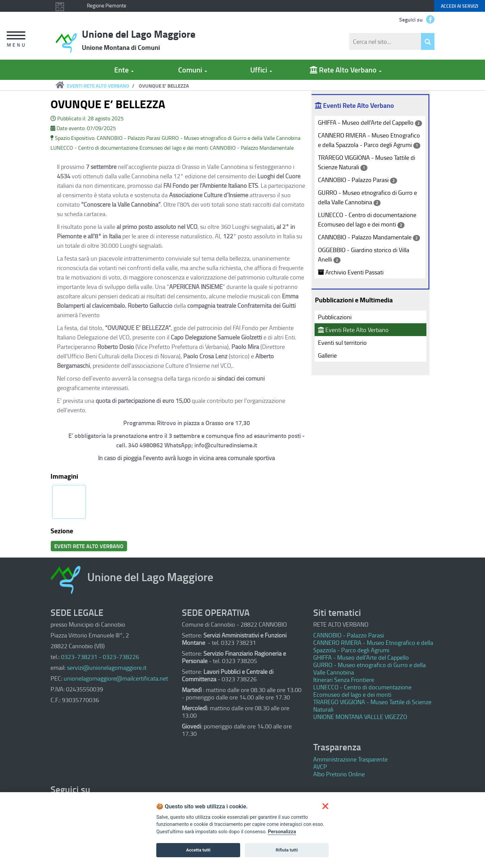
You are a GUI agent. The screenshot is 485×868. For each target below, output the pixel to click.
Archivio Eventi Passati (351, 272)
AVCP (320, 767)
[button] (14, 40)
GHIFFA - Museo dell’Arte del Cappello (370, 122)
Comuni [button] (193, 70)
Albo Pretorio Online (339, 774)
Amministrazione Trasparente (350, 759)
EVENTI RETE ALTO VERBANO (98, 86)
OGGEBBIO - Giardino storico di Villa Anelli (364, 255)
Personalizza (282, 832)
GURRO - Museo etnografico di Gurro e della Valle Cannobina (367, 197)
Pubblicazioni (335, 317)
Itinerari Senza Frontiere (344, 680)
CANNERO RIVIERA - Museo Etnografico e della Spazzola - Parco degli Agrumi (369, 140)
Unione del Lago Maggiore (139, 39)
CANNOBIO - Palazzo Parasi (358, 180)
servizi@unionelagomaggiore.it (107, 667)
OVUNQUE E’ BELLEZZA (164, 86)
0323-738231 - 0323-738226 (100, 657)
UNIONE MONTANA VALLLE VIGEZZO (360, 717)
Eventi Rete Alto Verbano (353, 330)
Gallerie (327, 355)
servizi (460, 6)
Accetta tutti (198, 850)
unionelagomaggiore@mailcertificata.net (116, 678)
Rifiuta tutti (287, 850)
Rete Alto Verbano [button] (346, 70)
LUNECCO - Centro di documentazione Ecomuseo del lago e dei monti (367, 219)
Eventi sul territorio (342, 342)
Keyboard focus (244, 7)
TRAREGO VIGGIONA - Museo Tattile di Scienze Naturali (367, 162)
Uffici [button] (261, 70)
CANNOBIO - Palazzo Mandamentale (369, 237)
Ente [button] (124, 70)
